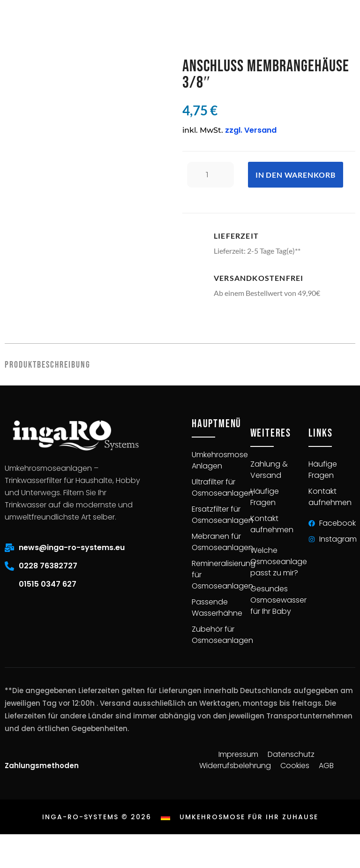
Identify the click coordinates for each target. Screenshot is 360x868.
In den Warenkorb (296, 175)
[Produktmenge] (210, 175)
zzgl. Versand (251, 130)
